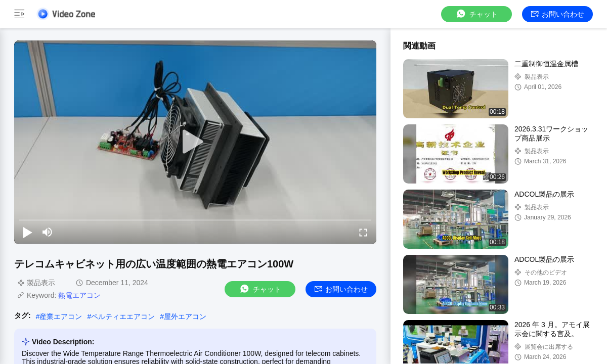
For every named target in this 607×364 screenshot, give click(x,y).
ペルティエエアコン (123, 316)
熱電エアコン (79, 295)
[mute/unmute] (48, 232)
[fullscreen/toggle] (363, 232)
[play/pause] (27, 232)
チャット (476, 14)
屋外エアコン (185, 316)
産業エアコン (61, 316)
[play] (195, 142)
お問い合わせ (558, 14)
